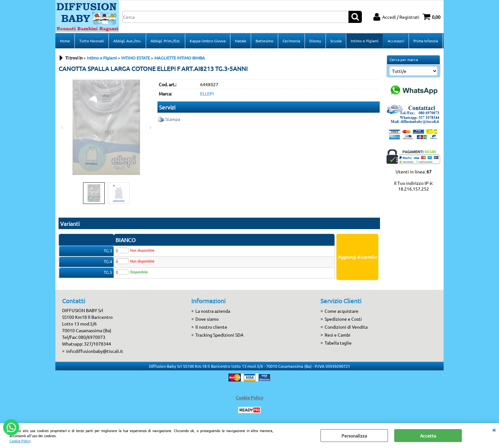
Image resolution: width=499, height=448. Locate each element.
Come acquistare (341, 311)
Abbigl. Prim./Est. (165, 41)
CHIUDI (494, 430)
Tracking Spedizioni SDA (219, 335)
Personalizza (354, 436)
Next (150, 127)
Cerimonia (291, 41)
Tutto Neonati (92, 41)
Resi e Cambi (337, 335)
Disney (315, 41)
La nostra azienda (213, 311)
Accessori (396, 41)
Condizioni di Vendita (346, 327)
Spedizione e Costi (343, 319)
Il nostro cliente (211, 327)
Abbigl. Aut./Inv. (127, 41)
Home (65, 41)
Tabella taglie (338, 343)
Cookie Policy (20, 441)
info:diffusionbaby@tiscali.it (95, 351)
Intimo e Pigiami (365, 41)
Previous (63, 127)
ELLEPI (207, 94)
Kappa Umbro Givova (208, 41)
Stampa (173, 119)
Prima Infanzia (426, 41)
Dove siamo (207, 319)
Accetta (428, 436)
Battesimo (264, 41)
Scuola (336, 41)
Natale (241, 41)
